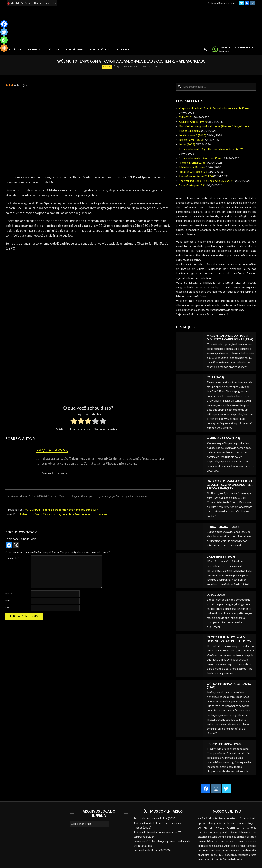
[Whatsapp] (4, 40)
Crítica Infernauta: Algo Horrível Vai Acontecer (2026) (212, 149)
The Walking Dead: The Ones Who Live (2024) (207, 181)
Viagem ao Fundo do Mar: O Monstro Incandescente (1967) (215, 108)
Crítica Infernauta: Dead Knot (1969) (201, 158)
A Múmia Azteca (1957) (193, 122)
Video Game (141, 496)
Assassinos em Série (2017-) (196, 176)
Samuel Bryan (52, 450)
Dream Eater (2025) (191, 140)
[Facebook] (4, 24)
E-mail (9, 601)
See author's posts (55, 473)
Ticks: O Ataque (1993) (193, 185)
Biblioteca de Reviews (192, 167)
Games (107, 67)
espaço (111, 496)
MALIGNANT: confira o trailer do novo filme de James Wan (62, 510)
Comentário (12, 558)
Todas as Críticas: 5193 (193, 172)
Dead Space (88, 496)
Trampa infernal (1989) (193, 163)
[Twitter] (4, 32)
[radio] (74, 422)
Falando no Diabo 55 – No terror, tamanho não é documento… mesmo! (64, 514)
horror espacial (125, 496)
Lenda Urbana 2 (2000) (193, 135)
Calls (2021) (186, 117)
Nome (9, 593)
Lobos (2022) (187, 144)
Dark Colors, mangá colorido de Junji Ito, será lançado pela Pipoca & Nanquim (230, 485)
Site (7, 608)
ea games (101, 496)
